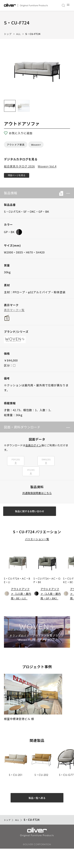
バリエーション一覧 (37, 552)
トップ (8, 34)
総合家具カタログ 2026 (19, 166)
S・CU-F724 (33, 34)
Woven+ (36, 145)
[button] (67, 195)
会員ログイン (33, 447)
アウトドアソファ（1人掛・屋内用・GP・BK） (48, 606)
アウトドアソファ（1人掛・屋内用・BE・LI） (18, 606)
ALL (18, 34)
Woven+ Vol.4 (47, 166)
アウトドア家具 (16, 145)
